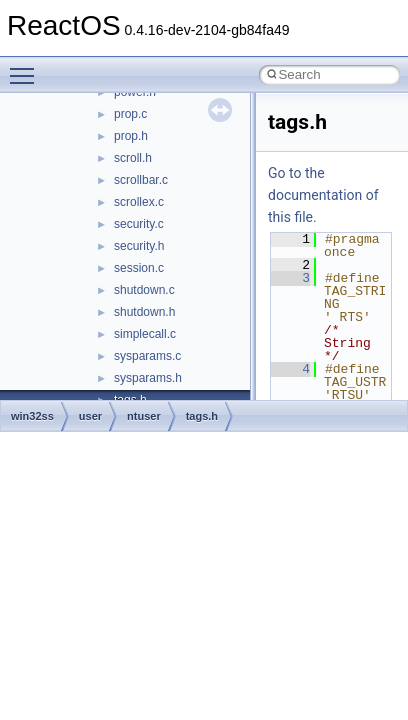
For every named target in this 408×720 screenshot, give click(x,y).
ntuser (144, 416)
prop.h (131, 136)
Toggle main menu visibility (27, 67)
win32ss (32, 416)
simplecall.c (145, 334)
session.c (139, 268)
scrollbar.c (141, 180)
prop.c (130, 114)
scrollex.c (139, 202)
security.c (139, 224)
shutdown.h (144, 312)
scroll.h (133, 158)
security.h (139, 246)
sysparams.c (147, 356)
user (90, 416)
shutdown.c (144, 290)
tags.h (202, 416)
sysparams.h (148, 378)
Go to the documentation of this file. (323, 195)
